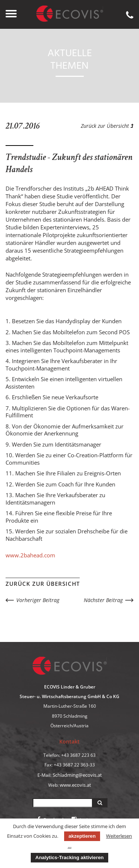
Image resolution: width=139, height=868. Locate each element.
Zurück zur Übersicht (107, 126)
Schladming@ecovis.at (77, 775)
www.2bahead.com (30, 555)
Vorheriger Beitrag (38, 600)
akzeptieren (82, 836)
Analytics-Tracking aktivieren (69, 857)
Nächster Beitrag (103, 600)
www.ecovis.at (75, 785)
